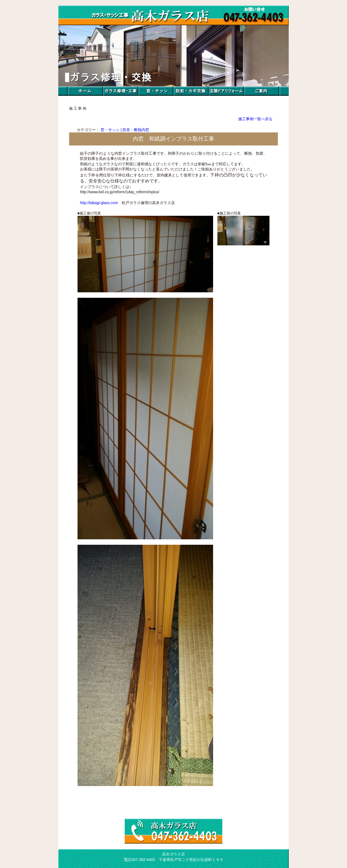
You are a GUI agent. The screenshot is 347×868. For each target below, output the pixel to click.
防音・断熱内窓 (136, 130)
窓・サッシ (110, 130)
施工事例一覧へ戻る (255, 119)
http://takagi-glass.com (99, 203)
